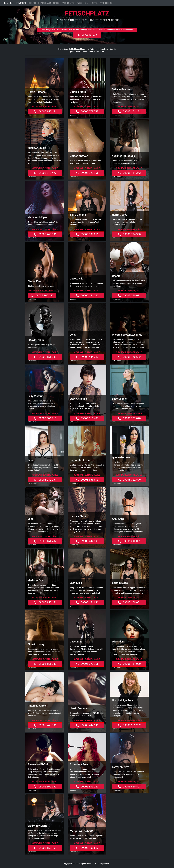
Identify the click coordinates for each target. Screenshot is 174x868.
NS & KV (87, 3)
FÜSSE (79, 3)
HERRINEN (32, 3)
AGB (96, 864)
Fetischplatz (8, 3)
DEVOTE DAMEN (45, 3)
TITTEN (95, 3)
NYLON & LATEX (68, 3)
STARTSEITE (22, 3)
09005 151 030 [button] (87, 35)
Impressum (105, 864)
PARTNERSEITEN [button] (107, 3)
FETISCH (57, 3)
